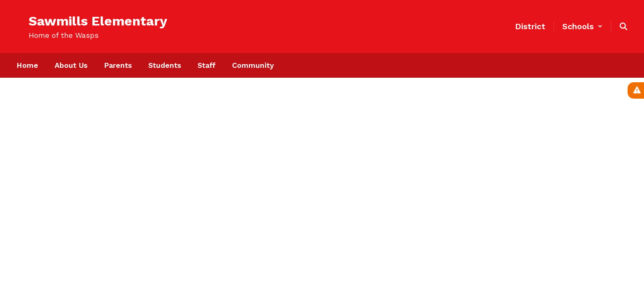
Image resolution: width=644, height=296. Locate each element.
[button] (582, 26)
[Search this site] (623, 26)
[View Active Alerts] (636, 90)
